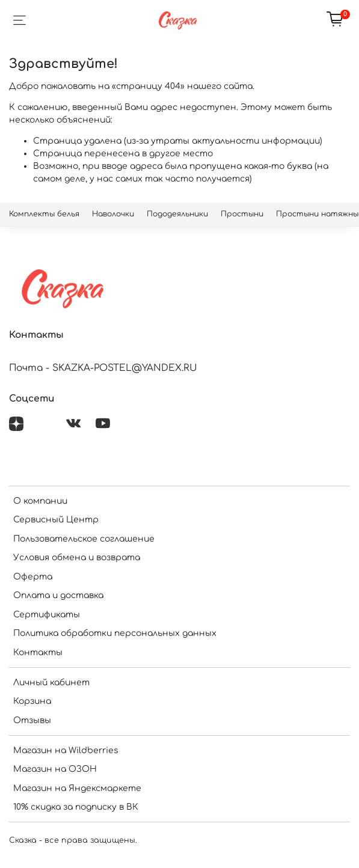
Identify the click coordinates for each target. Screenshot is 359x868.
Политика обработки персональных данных (115, 633)
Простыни (242, 214)
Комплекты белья (44, 214)
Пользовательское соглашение (84, 539)
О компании (40, 501)
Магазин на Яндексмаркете (77, 788)
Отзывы (32, 720)
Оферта (33, 577)
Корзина (32, 701)
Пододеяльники (177, 214)
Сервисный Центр (56, 520)
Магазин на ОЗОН (55, 769)
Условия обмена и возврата (77, 558)
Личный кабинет (51, 683)
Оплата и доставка (58, 595)
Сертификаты (47, 615)
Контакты (38, 653)
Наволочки (113, 214)
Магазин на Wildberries (66, 750)
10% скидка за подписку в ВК (76, 807)
